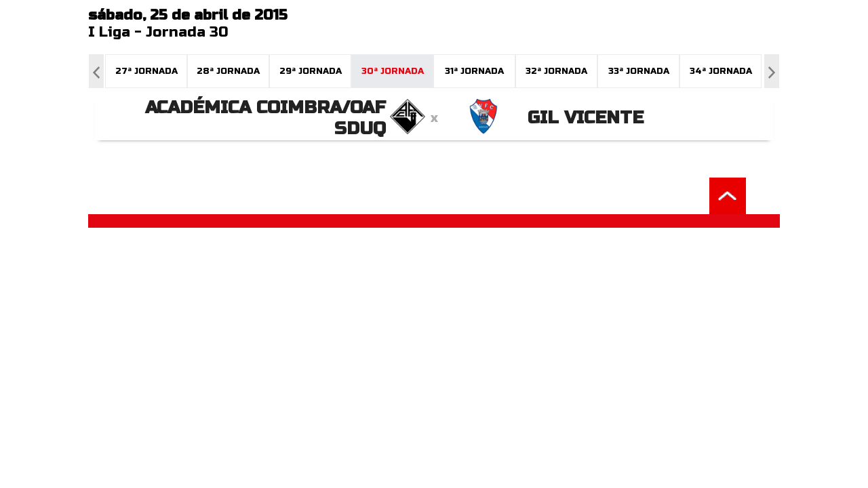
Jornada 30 (187, 32)
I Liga (109, 32)
